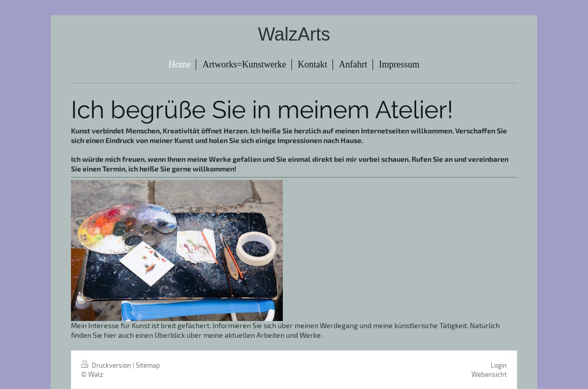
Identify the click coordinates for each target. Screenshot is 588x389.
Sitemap (148, 365)
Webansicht (489, 374)
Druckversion (107, 365)
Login (499, 365)
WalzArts (294, 34)
